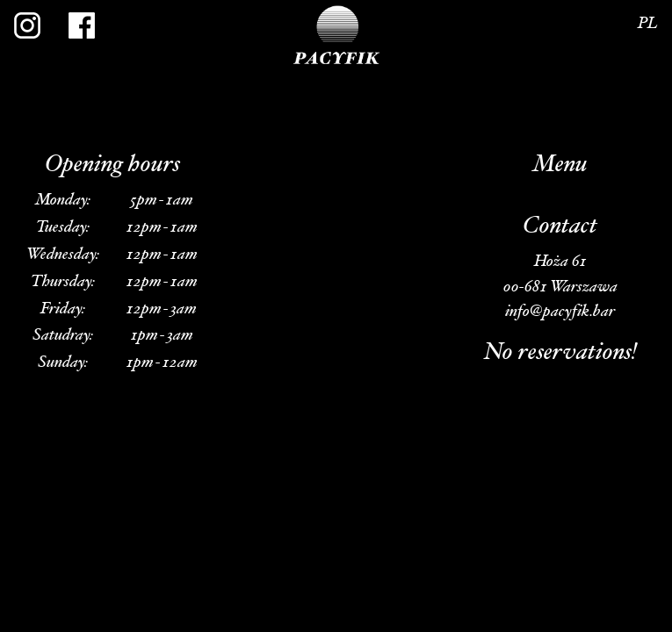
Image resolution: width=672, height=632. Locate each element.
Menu (560, 166)
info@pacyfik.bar (560, 312)
